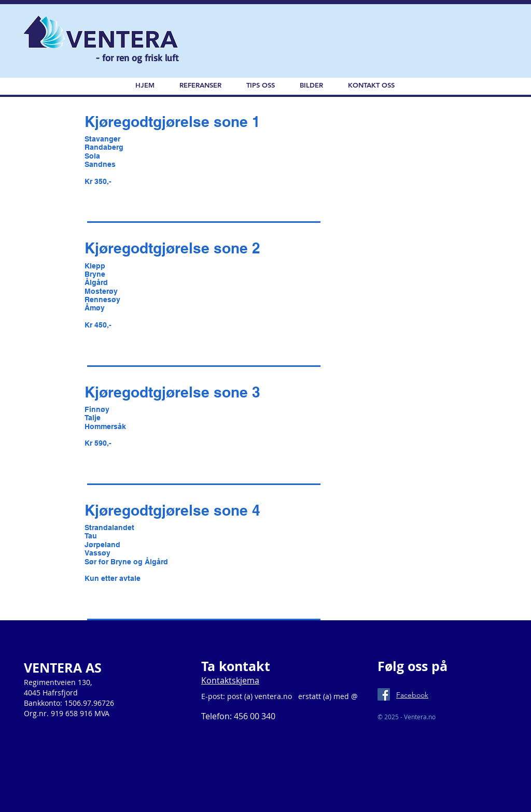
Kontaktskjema (230, 680)
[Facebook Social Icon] (384, 694)
